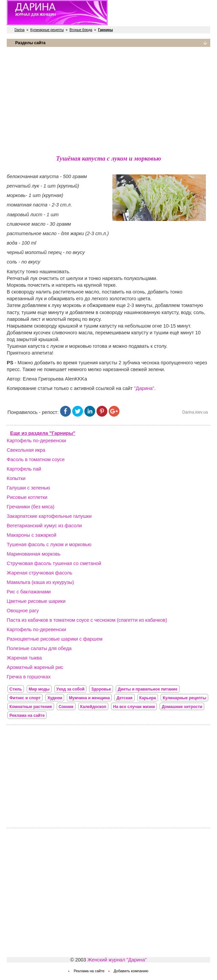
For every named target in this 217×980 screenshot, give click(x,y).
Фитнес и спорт (25, 698)
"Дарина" (144, 388)
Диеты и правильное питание (148, 689)
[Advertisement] (109, 100)
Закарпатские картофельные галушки (49, 516)
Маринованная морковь (34, 554)
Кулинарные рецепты (47, 30)
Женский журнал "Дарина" (117, 960)
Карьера (148, 698)
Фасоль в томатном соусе (36, 459)
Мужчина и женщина (89, 698)
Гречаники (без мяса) (31, 507)
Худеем (55, 698)
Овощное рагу (23, 611)
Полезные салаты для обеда (39, 648)
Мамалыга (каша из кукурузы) (40, 582)
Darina (19, 30)
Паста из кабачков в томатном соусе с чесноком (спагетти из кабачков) (87, 620)
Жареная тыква (24, 658)
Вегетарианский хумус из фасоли (44, 526)
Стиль (16, 689)
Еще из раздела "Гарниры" (43, 433)
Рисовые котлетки (27, 497)
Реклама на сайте (27, 716)
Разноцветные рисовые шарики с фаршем (55, 639)
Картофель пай (24, 469)
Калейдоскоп (93, 707)
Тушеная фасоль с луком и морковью (49, 544)
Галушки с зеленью (28, 488)
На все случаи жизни (134, 707)
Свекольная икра (26, 450)
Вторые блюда (81, 30)
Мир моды (39, 689)
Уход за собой (71, 689)
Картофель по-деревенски (36, 441)
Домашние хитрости (182, 707)
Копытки (16, 478)
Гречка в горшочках (29, 677)
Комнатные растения (31, 707)
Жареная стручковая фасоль (39, 573)
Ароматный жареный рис (35, 667)
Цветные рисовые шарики (36, 601)
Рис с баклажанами (29, 592)
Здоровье (101, 689)
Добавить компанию (131, 971)
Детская (124, 698)
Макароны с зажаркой (32, 535)
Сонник (66, 707)
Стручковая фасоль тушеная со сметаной (54, 563)
